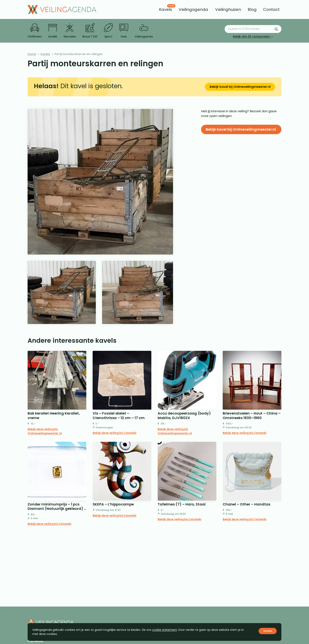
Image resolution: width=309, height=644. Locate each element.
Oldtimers (35, 31)
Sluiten (268, 631)
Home (32, 54)
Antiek (53, 31)
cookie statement (165, 630)
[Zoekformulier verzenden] (276, 29)
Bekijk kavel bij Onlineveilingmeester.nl (240, 87)
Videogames (144, 31)
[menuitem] (166, 9)
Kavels (45, 54)
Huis (124, 31)
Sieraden (70, 31)
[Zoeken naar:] (253, 29)
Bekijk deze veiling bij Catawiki (114, 433)
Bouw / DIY (90, 31)
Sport (108, 31)
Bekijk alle (253, 37)
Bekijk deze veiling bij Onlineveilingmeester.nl (45, 431)
